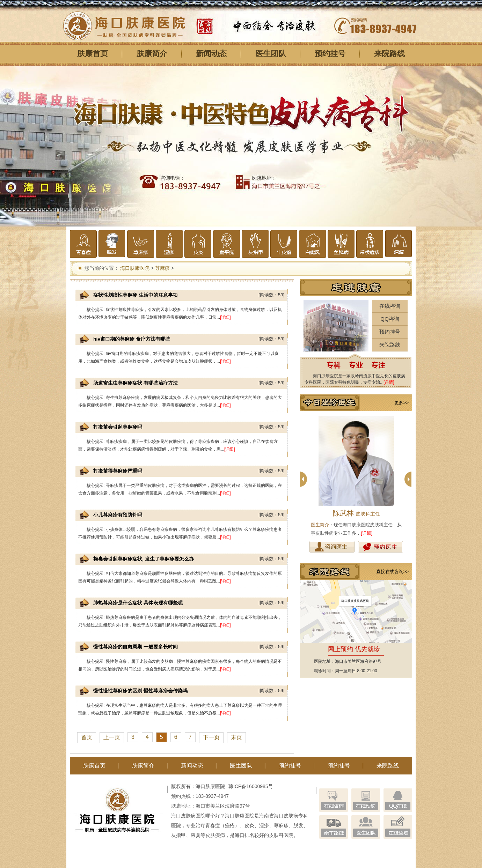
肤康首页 (93, 54)
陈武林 (356, 513)
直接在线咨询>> (392, 572)
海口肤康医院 (135, 268)
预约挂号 (330, 54)
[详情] (389, 382)
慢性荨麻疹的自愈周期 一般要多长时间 (136, 647)
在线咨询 (390, 306)
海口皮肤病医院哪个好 (196, 816)
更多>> (401, 403)
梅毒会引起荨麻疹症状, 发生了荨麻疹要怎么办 (144, 559)
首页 (87, 737)
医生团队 (271, 54)
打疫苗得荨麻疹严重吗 (118, 471)
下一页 (211, 737)
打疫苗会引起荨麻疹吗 (118, 427)
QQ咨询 (390, 319)
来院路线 (389, 54)
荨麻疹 (162, 268)
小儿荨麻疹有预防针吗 (118, 515)
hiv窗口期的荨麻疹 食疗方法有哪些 (132, 339)
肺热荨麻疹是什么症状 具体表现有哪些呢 (138, 603)
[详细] (225, 317)
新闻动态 (211, 54)
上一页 (112, 737)
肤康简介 (152, 54)
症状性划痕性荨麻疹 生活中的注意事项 (136, 295)
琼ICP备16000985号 (251, 786)
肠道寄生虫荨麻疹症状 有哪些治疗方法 (136, 383)
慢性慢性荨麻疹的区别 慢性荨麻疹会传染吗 (140, 691)
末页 (236, 737)
